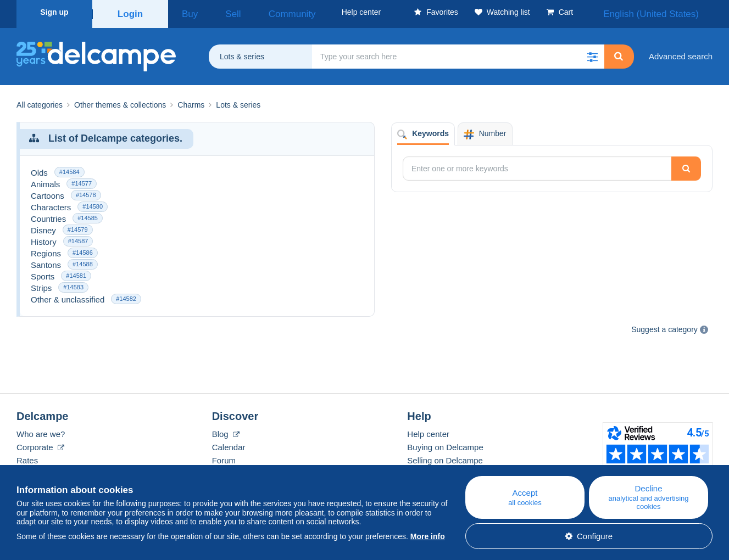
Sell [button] (218, 12)
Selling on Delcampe (445, 457)
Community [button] (263, 12)
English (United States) (665, 12)
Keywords (423, 130)
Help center (428, 430)
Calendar (229, 443)
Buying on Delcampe (445, 443)
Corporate (40, 443)
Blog (226, 430)
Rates (27, 457)
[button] (592, 53)
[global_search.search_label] (458, 53)
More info (428, 536)
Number (485, 130)
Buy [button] (186, 12)
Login (130, 12)
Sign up (54, 12)
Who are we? (41, 430)
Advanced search (681, 52)
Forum (224, 457)
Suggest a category (664, 326)
